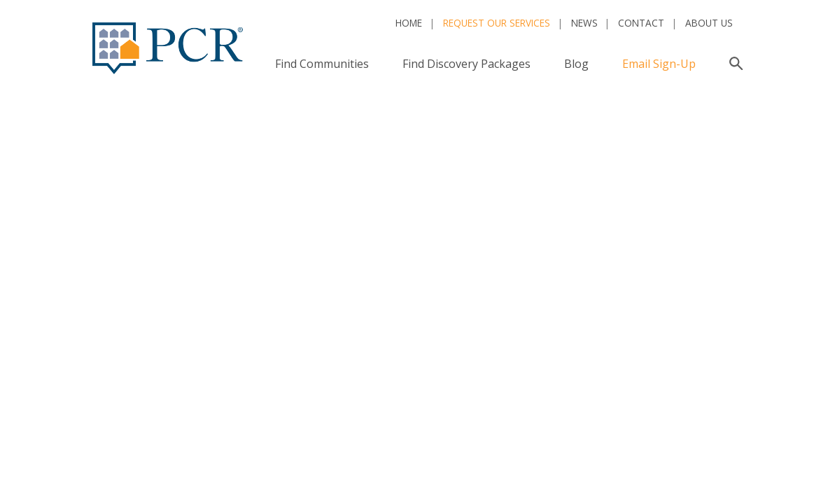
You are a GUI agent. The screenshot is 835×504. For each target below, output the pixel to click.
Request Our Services (497, 23)
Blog (576, 64)
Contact (641, 23)
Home (409, 23)
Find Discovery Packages (466, 64)
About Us (709, 23)
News (584, 23)
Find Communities (322, 64)
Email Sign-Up (659, 64)
